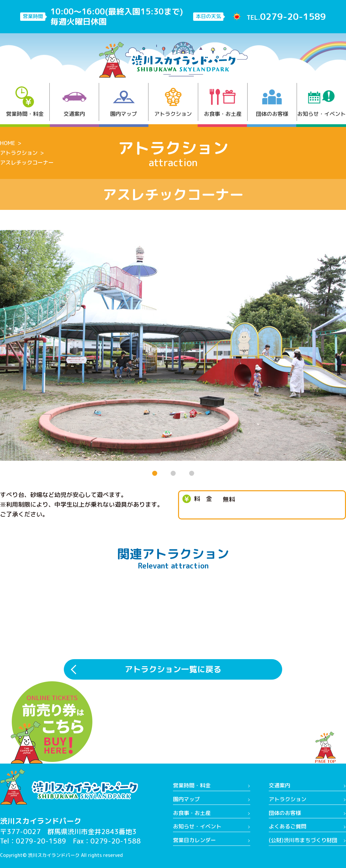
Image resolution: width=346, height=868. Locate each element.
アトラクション (173, 102)
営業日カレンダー (194, 840)
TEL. (286, 17)
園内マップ (124, 102)
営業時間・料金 (25, 102)
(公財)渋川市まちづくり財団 (303, 840)
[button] (155, 473)
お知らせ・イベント (321, 102)
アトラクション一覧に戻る (173, 669)
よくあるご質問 (288, 826)
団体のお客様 (272, 102)
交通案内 (74, 102)
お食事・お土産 (223, 102)
